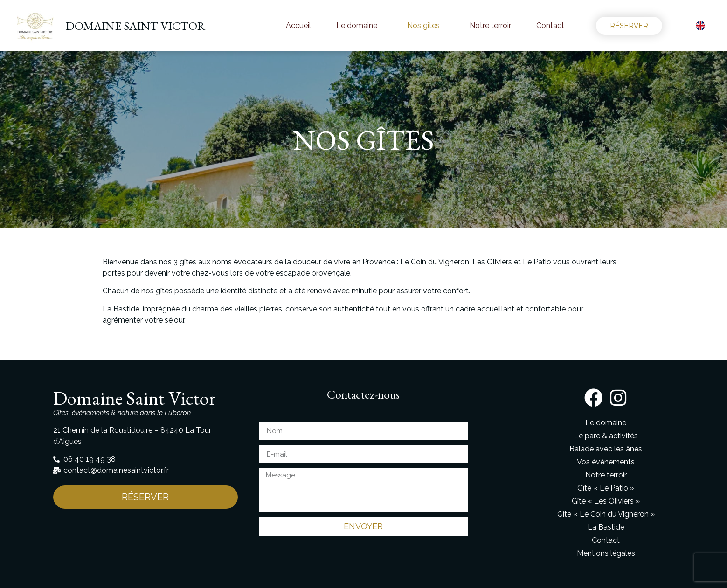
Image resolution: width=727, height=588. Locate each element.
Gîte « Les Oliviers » (606, 501)
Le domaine (359, 26)
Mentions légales (606, 553)
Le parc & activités (606, 436)
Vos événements (606, 462)
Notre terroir (490, 25)
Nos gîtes (426, 26)
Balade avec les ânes (606, 449)
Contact (550, 25)
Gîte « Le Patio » (606, 488)
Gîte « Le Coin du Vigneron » (606, 514)
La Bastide (606, 527)
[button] (629, 26)
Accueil (298, 25)
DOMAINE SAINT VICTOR (135, 26)
